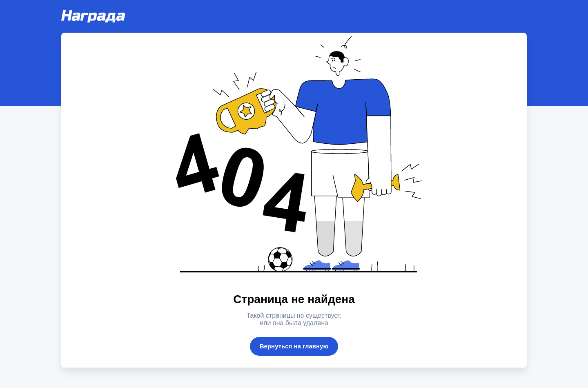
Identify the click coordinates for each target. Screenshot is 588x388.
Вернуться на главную (294, 346)
